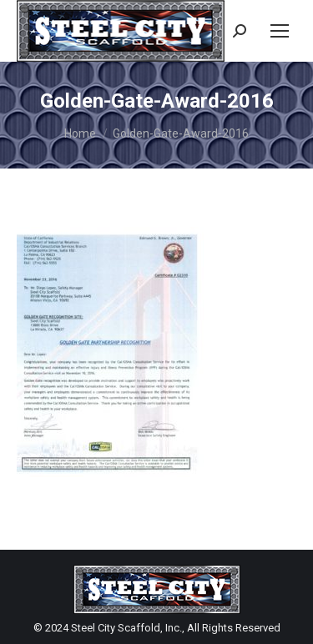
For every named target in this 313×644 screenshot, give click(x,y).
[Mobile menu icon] (280, 31)
